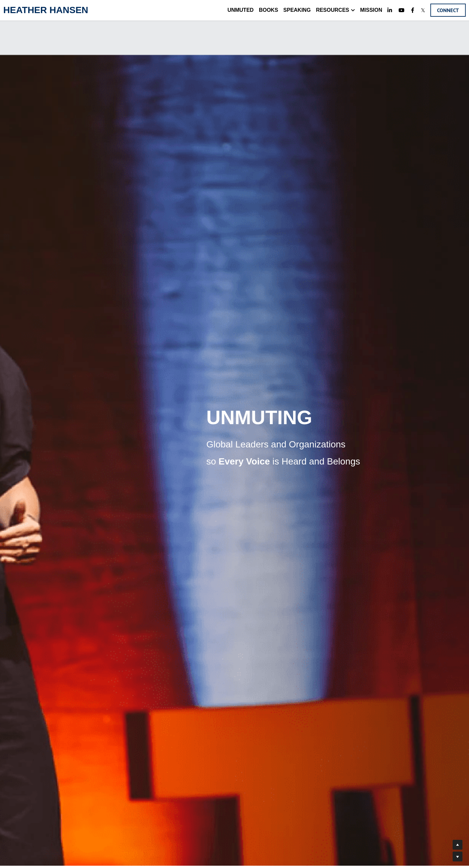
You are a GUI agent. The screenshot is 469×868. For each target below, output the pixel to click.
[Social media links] (390, 10)
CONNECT (448, 10)
